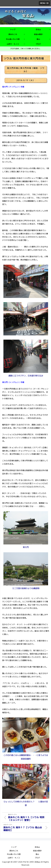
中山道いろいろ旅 (14, 854)
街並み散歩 (37, 851)
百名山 (37, 847)
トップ (14, 847)
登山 (37, 854)
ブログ (37, 858)
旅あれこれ (14, 851)
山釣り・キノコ (14, 858)
